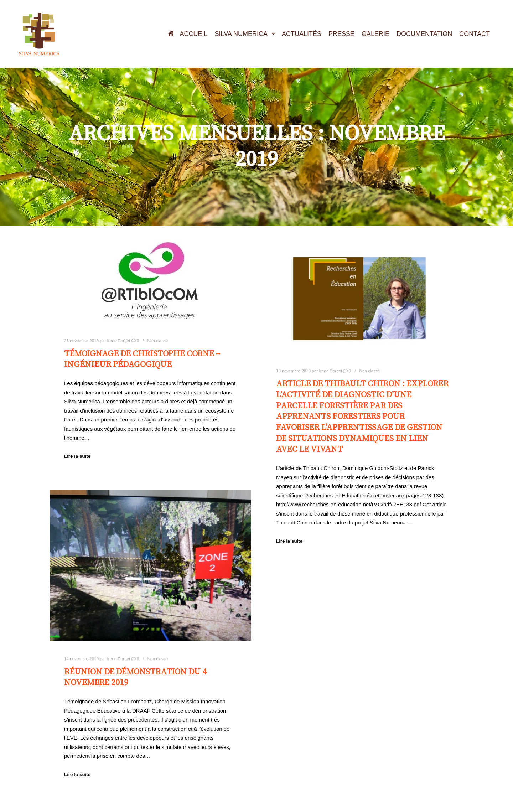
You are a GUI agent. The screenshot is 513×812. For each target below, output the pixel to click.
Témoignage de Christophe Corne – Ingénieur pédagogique (142, 359)
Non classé (158, 340)
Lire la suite (77, 456)
